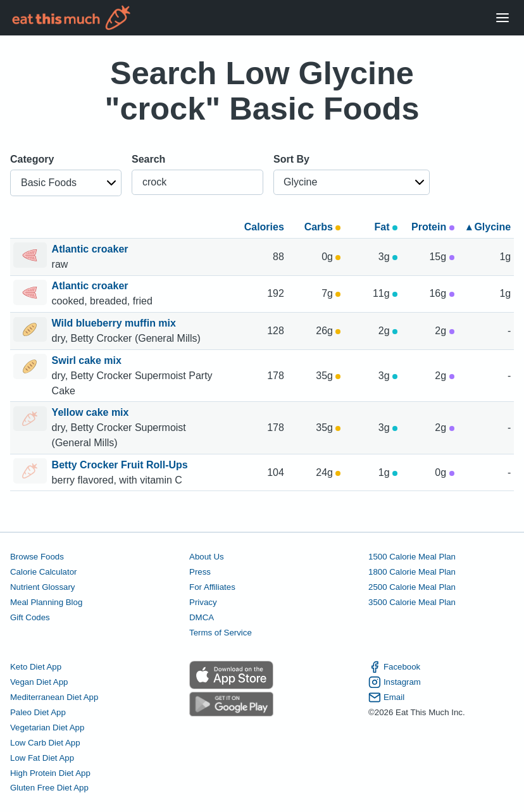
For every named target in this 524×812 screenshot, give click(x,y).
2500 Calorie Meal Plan (412, 587)
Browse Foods (37, 557)
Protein (433, 227)
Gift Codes (30, 617)
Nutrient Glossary (42, 587)
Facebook (394, 667)
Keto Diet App (36, 667)
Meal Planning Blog (46, 602)
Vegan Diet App (39, 682)
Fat (386, 227)
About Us (207, 557)
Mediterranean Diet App (54, 697)
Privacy (203, 602)
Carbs (323, 227)
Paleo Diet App (38, 712)
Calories (264, 227)
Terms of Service (221, 633)
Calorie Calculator (43, 572)
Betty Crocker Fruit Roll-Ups (122, 465)
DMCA (202, 617)
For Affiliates (212, 587)
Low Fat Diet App (42, 758)
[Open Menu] (502, 18)
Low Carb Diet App (45, 743)
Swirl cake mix (88, 360)
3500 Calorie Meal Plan (412, 602)
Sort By (291, 159)
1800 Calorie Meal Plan (412, 572)
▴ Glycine (489, 227)
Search (148, 159)
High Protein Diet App (50, 773)
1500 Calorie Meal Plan (412, 557)
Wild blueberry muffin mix (115, 323)
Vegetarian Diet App (47, 728)
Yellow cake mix (92, 412)
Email (386, 697)
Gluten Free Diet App (49, 788)
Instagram (395, 682)
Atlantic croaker (91, 249)
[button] (66, 183)
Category (32, 159)
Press (200, 572)
